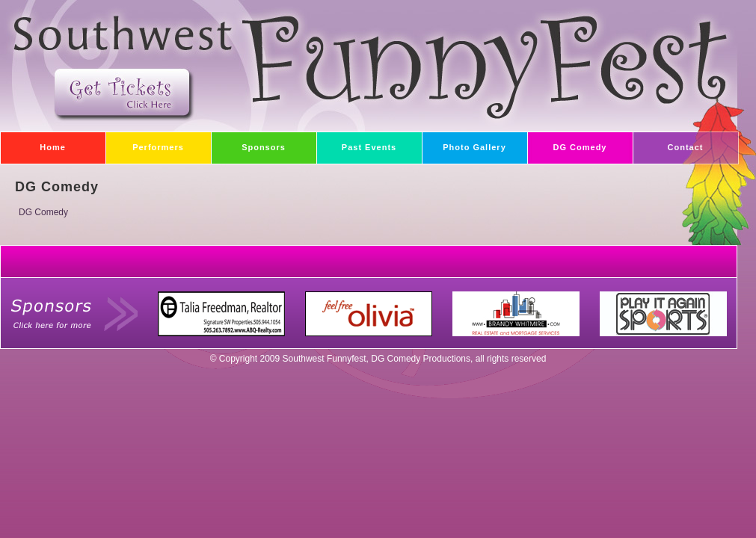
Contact (668, 143)
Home (33, 143)
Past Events (356, 143)
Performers (145, 143)
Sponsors (248, 143)
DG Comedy (567, 143)
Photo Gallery (464, 143)
